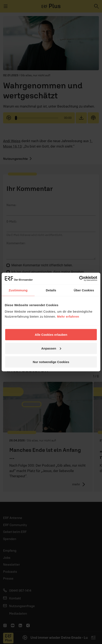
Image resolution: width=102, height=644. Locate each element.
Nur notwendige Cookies (51, 362)
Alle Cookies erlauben (51, 335)
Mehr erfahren (68, 316)
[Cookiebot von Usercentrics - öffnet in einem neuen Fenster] (79, 279)
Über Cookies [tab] (84, 290)
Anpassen (51, 348)
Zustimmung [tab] (18, 290)
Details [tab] (51, 290)
